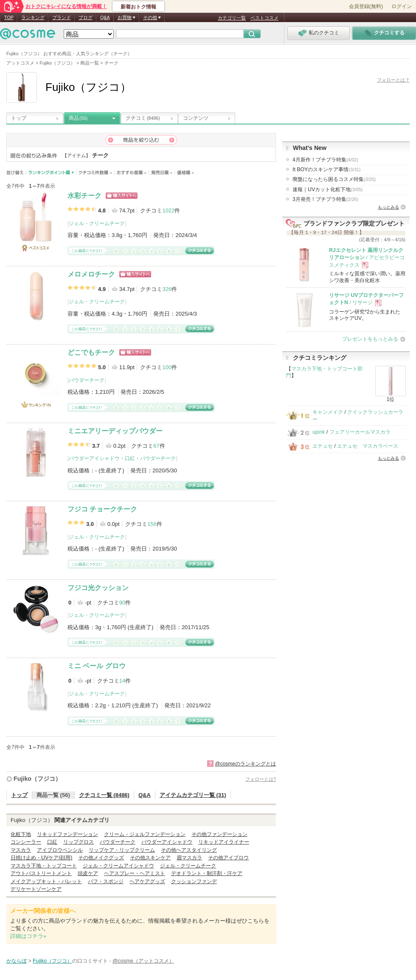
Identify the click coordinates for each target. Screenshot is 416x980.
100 (167, 367)
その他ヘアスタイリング (189, 850)
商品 (78, 118)
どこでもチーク (91, 352)
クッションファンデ (194, 881)
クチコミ (143, 118)
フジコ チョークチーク (102, 509)
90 (122, 603)
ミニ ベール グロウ (97, 666)
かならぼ (17, 961)
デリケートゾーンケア (36, 889)
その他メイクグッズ (101, 858)
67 (156, 446)
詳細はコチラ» (28, 936)
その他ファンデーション (219, 834)
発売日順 (162, 173)
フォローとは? (261, 779)
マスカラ (21, 850)
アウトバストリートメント (41, 873)
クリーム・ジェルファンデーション (145, 834)
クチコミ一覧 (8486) (104, 795)
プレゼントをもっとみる (370, 339)
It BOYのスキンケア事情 (326, 169)
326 (167, 289)
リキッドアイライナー (224, 842)
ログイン (402, 6)
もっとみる (388, 207)
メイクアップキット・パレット (46, 881)
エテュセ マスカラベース (368, 446)
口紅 (130, 458)
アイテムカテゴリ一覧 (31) (193, 795)
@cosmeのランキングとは (245, 764)
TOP (9, 17)
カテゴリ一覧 (232, 18)
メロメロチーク (91, 274)
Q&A (105, 17)
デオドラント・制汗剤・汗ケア (207, 873)
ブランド (62, 17)
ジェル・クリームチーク (97, 223)
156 (152, 524)
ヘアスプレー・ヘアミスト (135, 873)
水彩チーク (84, 196)
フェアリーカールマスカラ (360, 432)
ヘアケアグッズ (147, 881)
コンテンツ (196, 118)
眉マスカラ (189, 858)
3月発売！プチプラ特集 (325, 199)
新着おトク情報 (138, 7)
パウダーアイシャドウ (94, 458)
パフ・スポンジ (106, 881)
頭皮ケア (88, 873)
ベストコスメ (264, 18)
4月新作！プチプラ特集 (325, 160)
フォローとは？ (393, 80)
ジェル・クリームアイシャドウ (118, 866)
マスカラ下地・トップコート (44, 866)
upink (319, 432)
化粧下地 (21, 834)
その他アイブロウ (228, 858)
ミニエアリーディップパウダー (115, 431)
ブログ (86, 17)
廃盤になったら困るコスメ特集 (334, 179)
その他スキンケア (150, 858)
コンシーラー (26, 842)
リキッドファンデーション (67, 834)
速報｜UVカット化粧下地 (327, 189)
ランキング (33, 17)
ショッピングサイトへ (122, 196)
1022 (168, 210)
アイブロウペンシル (60, 850)
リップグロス (79, 842)
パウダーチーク (87, 380)
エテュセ (323, 446)
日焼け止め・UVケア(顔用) (41, 858)
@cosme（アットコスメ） (143, 961)
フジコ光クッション (98, 588)
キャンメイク (328, 412)
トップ (19, 118)
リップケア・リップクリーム (122, 850)
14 (122, 681)
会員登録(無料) (366, 6)
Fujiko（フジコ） (37, 779)
